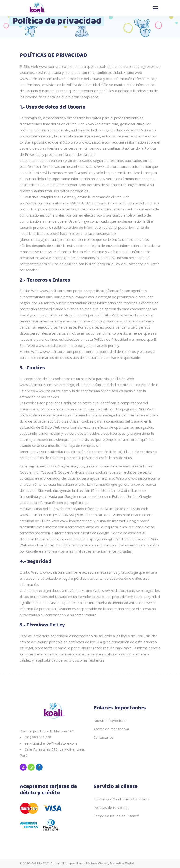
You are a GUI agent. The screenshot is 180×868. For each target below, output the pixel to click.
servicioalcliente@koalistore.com (51, 743)
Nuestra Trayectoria (110, 720)
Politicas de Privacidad (112, 807)
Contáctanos (104, 737)
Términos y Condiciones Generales (122, 799)
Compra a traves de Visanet (116, 816)
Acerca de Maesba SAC (112, 729)
